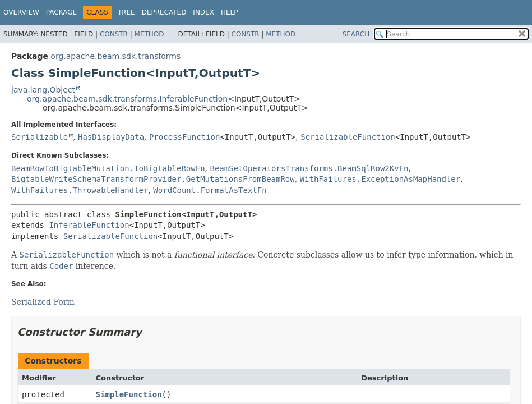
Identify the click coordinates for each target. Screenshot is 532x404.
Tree (126, 12)
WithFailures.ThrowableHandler (80, 190)
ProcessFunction (184, 137)
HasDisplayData (111, 137)
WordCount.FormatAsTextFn (210, 190)
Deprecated (164, 12)
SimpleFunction (129, 394)
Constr (114, 34)
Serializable (40, 137)
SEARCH (356, 34)
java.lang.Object (43, 90)
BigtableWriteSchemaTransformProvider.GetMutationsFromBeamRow (153, 179)
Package (61, 12)
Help (230, 12)
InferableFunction (89, 225)
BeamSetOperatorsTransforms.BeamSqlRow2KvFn (309, 168)
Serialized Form (43, 302)
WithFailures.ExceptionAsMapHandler (380, 179)
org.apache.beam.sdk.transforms (115, 56)
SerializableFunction (348, 137)
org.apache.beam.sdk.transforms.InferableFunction (127, 99)
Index (203, 12)
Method (149, 34)
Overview (21, 12)
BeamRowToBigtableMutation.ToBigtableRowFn (108, 168)
